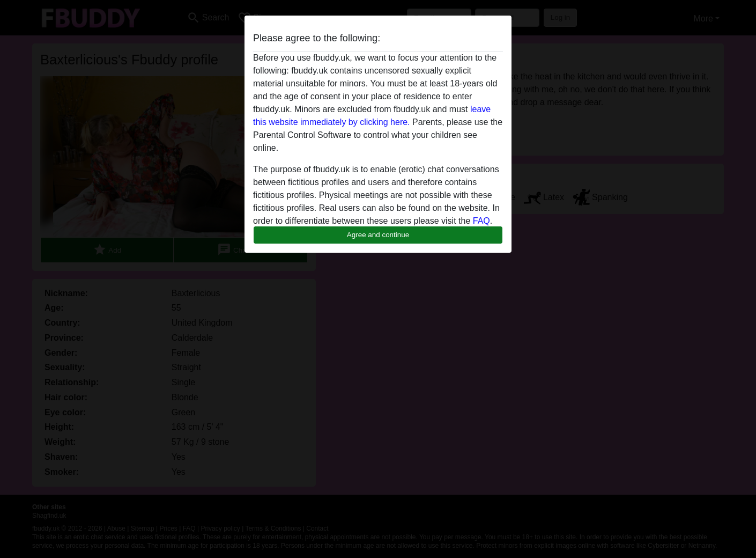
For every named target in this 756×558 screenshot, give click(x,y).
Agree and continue (378, 235)
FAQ (481, 221)
